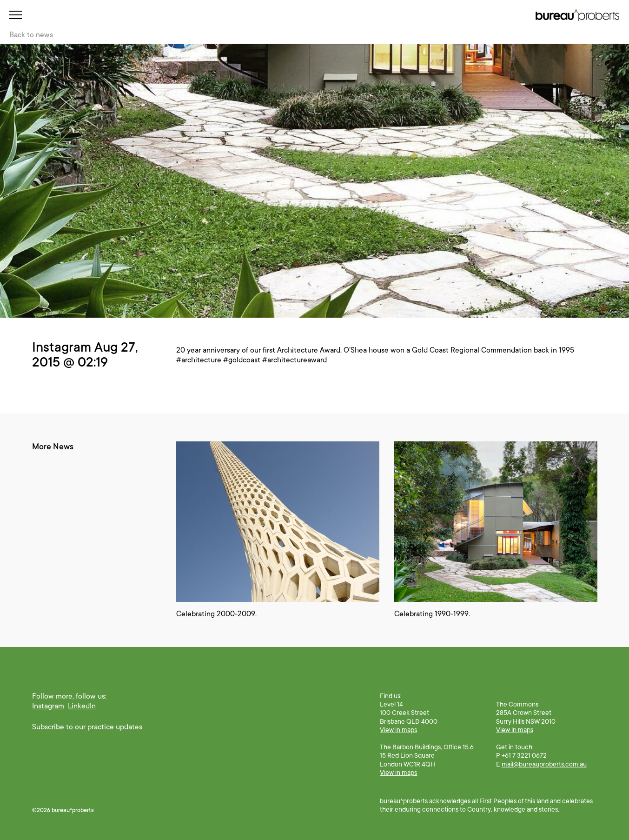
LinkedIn (82, 706)
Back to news (31, 35)
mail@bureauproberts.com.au (544, 764)
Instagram (48, 706)
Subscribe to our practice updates (87, 727)
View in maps (398, 730)
